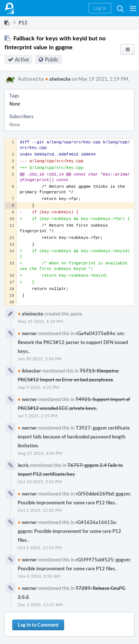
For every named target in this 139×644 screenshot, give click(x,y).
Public (52, 59)
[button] (133, 8)
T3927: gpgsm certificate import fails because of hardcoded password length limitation (74, 437)
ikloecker (29, 371)
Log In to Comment (38, 625)
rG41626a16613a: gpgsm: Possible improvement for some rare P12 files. (69, 531)
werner (27, 333)
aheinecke (58, 79)
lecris (23, 465)
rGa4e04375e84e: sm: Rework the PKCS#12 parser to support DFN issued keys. (73, 342)
